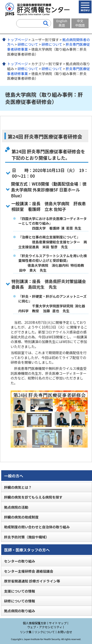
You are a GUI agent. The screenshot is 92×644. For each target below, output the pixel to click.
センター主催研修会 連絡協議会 (28, 571)
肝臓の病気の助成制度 (21, 517)
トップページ (17, 40)
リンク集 (26, 632)
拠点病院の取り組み (20, 611)
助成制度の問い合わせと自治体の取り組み (37, 527)
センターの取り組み (20, 561)
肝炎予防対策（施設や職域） (26, 537)
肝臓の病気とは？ (18, 487)
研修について (28, 44)
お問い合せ (65, 632)
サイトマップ (58, 623)
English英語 (62, 23)
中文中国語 (80, 23)
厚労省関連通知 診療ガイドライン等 (32, 581)
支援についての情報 (19, 591)
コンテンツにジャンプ (0, 0)
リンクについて (45, 632)
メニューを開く (85, 7)
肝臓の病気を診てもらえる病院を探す (33, 497)
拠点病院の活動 (16, 507)
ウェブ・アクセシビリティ (45, 627)
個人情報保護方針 (35, 623)
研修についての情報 (19, 601)
